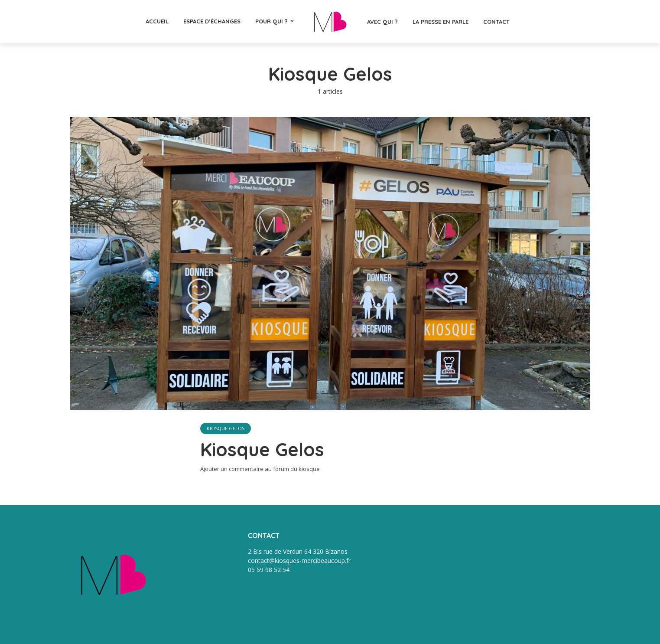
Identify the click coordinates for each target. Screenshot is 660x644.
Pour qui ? (271, 21)
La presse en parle (441, 22)
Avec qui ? (382, 22)
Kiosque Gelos (226, 428)
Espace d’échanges (212, 21)
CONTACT (496, 22)
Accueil (157, 21)
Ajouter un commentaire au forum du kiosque (260, 469)
